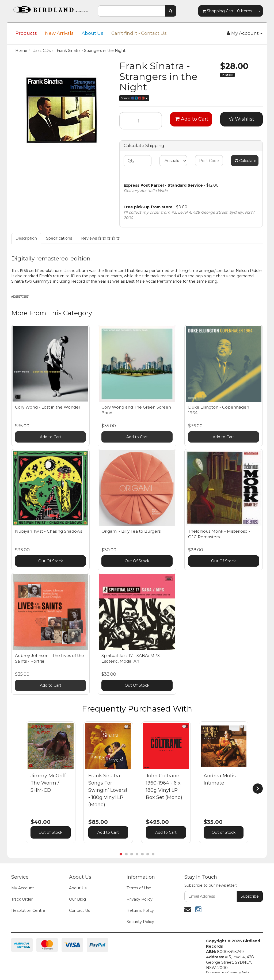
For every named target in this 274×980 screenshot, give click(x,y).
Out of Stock (50, 832)
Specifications (59, 238)
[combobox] (131, 11)
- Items (227, 11)
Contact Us (79, 910)
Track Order (22, 899)
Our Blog (77, 899)
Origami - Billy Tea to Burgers (131, 531)
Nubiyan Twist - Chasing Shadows (49, 531)
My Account (23, 888)
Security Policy (140, 922)
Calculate (246, 161)
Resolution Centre (28, 910)
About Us (92, 33)
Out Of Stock (51, 561)
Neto (245, 972)
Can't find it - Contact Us (139, 33)
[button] (69, 727)
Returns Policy (140, 910)
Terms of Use (139, 888)
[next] (258, 789)
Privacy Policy (140, 899)
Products (26, 33)
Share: (134, 98)
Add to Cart (192, 119)
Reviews (100, 238)
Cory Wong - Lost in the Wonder (48, 407)
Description (26, 238)
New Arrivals (59, 33)
